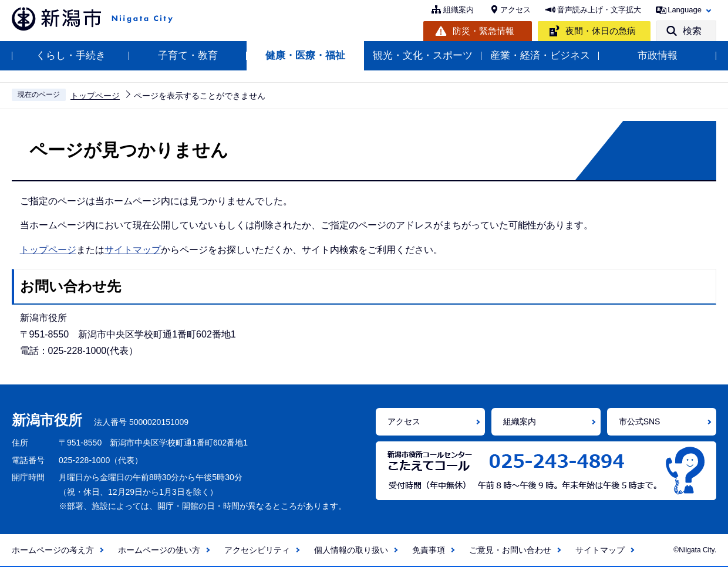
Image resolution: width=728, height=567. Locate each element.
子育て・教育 (188, 55)
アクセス (515, 10)
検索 (692, 31)
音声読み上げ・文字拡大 (599, 10)
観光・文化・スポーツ (423, 55)
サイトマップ (133, 250)
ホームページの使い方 (159, 550)
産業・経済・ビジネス (540, 55)
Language (685, 10)
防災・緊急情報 (483, 31)
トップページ (95, 96)
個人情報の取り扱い (351, 550)
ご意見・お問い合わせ (510, 550)
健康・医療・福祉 (305, 55)
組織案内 (459, 10)
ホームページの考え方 (53, 550)
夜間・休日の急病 (601, 31)
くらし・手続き (71, 55)
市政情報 (658, 55)
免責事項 (429, 550)
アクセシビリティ (257, 550)
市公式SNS (640, 421)
